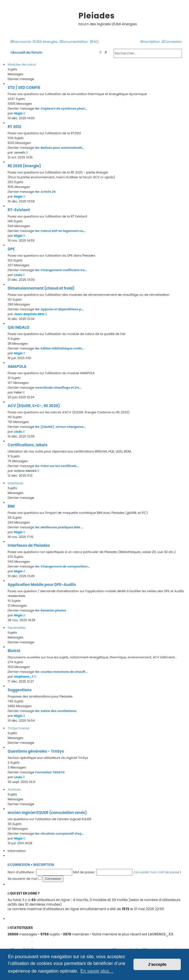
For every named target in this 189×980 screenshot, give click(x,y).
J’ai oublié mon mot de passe (156, 872)
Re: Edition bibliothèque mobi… (60, 348)
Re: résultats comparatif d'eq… (60, 834)
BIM (11, 506)
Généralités (17, 628)
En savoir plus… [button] (97, 971)
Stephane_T (24, 677)
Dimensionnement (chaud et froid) (41, 288)
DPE (11, 249)
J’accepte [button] (157, 964)
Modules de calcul (22, 64)
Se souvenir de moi (25, 879)
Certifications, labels (27, 445)
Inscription (44, 865)
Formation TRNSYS (50, 772)
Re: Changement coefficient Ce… (61, 270)
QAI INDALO (19, 327)
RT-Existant (19, 210)
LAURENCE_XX (161, 934)
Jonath (20, 152)
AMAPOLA (17, 367)
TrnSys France (18, 728)
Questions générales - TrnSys (36, 751)
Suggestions (20, 690)
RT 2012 (14, 127)
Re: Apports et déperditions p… (59, 309)
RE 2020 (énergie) (24, 166)
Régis (18, 113)
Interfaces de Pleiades (29, 546)
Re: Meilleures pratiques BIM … (59, 527)
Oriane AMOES (25, 471)
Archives (14, 790)
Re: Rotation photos (51, 610)
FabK (18, 392)
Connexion (20, 865)
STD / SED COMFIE (24, 88)
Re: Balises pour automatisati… (60, 148)
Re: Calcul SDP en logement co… (60, 231)
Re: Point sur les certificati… (57, 466)
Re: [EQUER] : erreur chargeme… (60, 427)
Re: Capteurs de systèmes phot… (61, 108)
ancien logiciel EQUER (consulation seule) (47, 813)
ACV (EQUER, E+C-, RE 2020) (34, 406)
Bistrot (14, 651)
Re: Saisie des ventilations (56, 711)
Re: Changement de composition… (62, 566)
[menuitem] (45, 42)
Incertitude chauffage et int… (58, 388)
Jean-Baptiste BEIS (29, 314)
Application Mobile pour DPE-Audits (42, 585)
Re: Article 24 (45, 192)
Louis (18, 275)
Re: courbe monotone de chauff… (61, 672)
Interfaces (15, 483)
